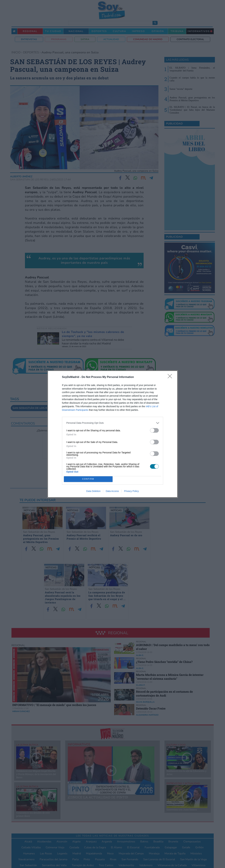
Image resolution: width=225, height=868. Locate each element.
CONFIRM (88, 479)
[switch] (154, 430)
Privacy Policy (131, 491)
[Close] (171, 377)
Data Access (112, 491)
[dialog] (113, 434)
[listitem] (113, 423)
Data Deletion (93, 491)
